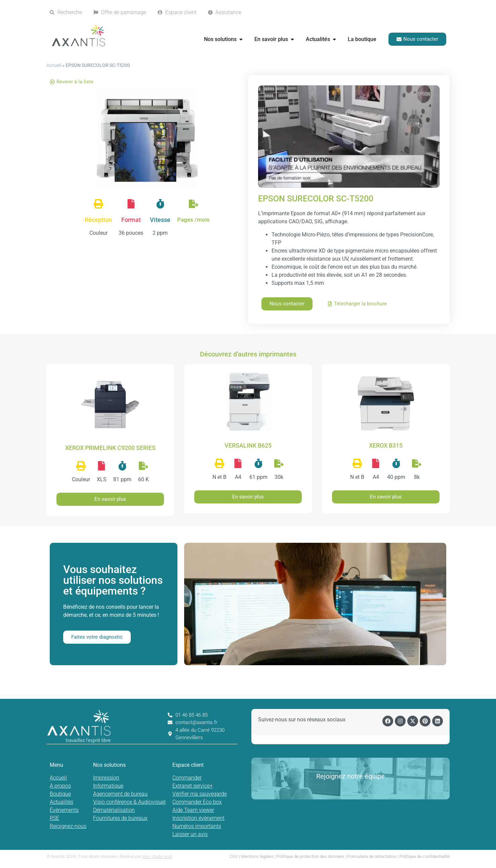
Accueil (54, 65)
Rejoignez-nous (68, 826)
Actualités (61, 802)
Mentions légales (257, 856)
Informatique (108, 786)
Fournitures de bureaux (120, 818)
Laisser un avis (190, 834)
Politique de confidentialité (425, 856)
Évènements (64, 810)
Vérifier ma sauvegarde (200, 794)
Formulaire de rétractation (372, 856)
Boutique (60, 794)
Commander (187, 778)
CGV (234, 856)
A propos (60, 786)
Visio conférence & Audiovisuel (129, 802)
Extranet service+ (193, 786)
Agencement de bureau (120, 794)
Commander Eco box (197, 802)
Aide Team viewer (193, 810)
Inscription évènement (198, 818)
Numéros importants (197, 826)
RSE (54, 818)
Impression (106, 778)
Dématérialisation (114, 810)
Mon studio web (157, 856)
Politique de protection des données (311, 856)
